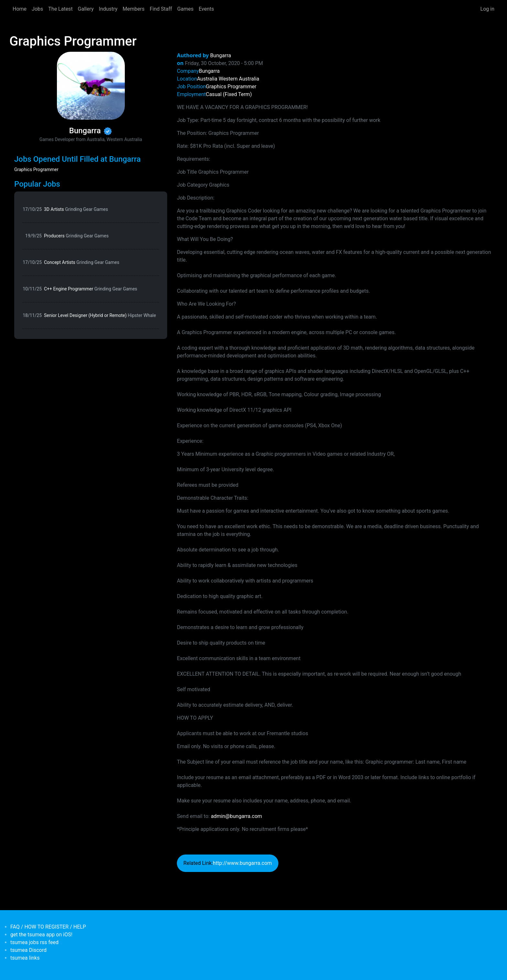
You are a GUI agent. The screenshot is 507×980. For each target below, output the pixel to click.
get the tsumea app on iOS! (41, 935)
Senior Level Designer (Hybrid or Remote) (100, 315)
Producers (76, 236)
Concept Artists (82, 262)
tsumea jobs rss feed (34, 942)
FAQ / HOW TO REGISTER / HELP (48, 927)
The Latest (60, 9)
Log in (487, 9)
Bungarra (221, 55)
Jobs (37, 9)
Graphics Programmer (36, 169)
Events (206, 9)
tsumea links (25, 958)
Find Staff (161, 9)
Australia (207, 79)
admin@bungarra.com (236, 816)
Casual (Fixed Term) (229, 94)
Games (185, 9)
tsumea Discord (28, 950)
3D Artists (76, 209)
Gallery (86, 9)
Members (134, 9)
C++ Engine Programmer (91, 289)
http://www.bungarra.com (242, 863)
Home (20, 9)
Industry (108, 9)
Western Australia (239, 79)
